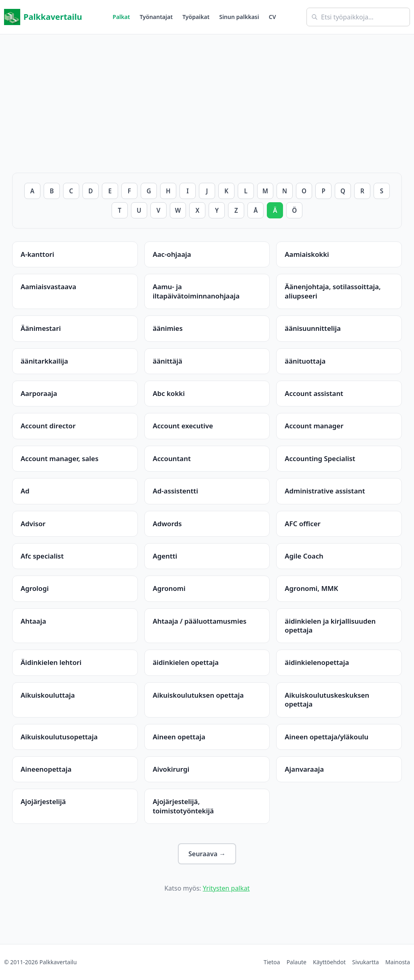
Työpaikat (196, 17)
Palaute (297, 962)
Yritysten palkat (226, 888)
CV (272, 17)
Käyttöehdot (329, 962)
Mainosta (398, 962)
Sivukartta (365, 962)
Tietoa (272, 962)
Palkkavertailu (43, 17)
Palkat (121, 17)
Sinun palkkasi (239, 17)
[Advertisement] (207, 91)
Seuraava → (207, 854)
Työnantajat (156, 17)
